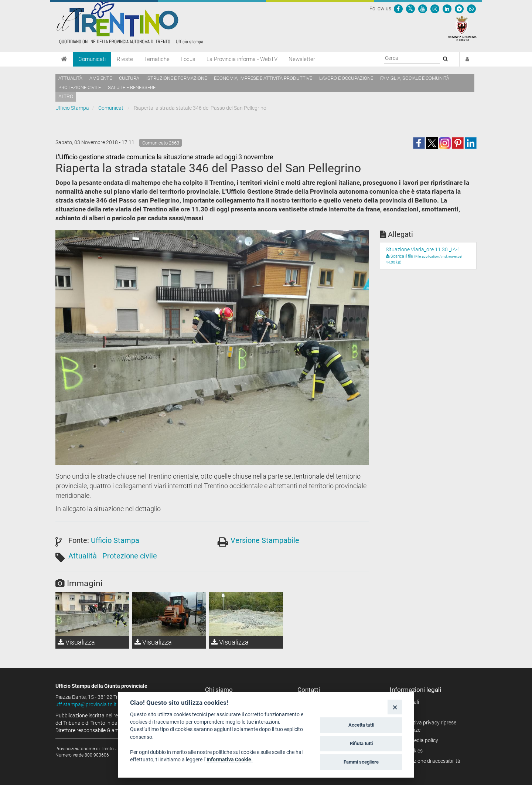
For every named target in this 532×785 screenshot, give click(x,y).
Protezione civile (80, 87)
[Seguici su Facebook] (398, 9)
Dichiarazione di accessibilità (428, 761)
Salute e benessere (132, 87)
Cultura (129, 78)
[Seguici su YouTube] (423, 9)
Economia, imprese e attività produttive (263, 78)
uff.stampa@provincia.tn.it (86, 704)
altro (66, 96)
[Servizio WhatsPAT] (471, 9)
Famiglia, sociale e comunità (415, 78)
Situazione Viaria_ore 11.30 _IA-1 (423, 249)
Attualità (70, 78)
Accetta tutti (361, 725)
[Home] (64, 59)
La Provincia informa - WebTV (242, 59)
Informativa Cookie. (230, 759)
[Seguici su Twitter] (410, 9)
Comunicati (92, 59)
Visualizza (76, 642)
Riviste (125, 59)
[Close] (395, 707)
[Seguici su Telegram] (459, 9)
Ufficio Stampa (72, 108)
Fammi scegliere (361, 762)
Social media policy (417, 740)
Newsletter (302, 59)
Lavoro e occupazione (346, 78)
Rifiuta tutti (361, 743)
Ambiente (101, 78)
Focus (188, 59)
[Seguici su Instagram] (435, 9)
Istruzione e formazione (177, 78)
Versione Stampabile (265, 540)
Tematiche (157, 59)
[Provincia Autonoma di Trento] (462, 28)
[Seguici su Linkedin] (447, 9)
